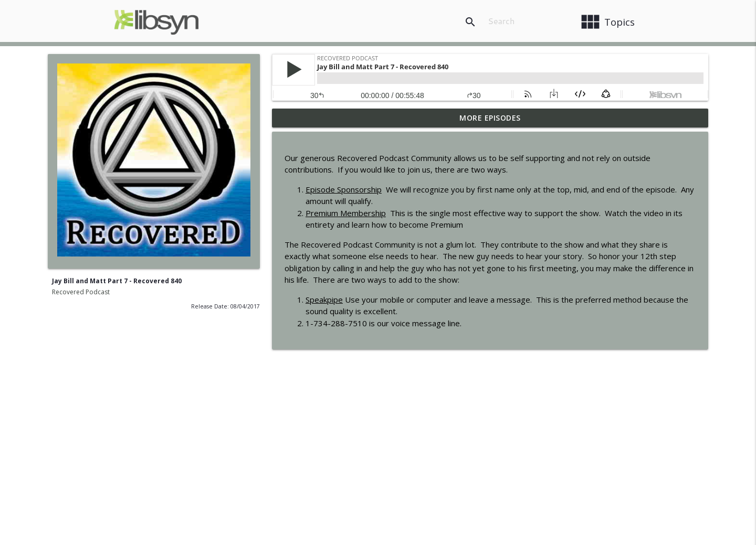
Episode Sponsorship (344, 189)
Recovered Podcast (81, 292)
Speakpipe (324, 300)
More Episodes (490, 118)
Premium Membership (346, 213)
